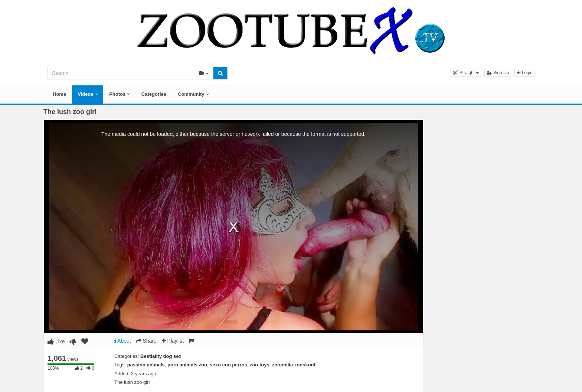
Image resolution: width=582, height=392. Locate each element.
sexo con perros (228, 365)
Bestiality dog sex (161, 356)
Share (146, 341)
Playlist (173, 341)
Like (56, 342)
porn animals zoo (187, 365)
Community (193, 94)
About (123, 341)
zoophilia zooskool (294, 365)
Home (59, 94)
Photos (120, 94)
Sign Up (498, 73)
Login (525, 73)
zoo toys (260, 365)
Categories (154, 94)
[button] (466, 73)
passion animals (146, 365)
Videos (88, 94)
